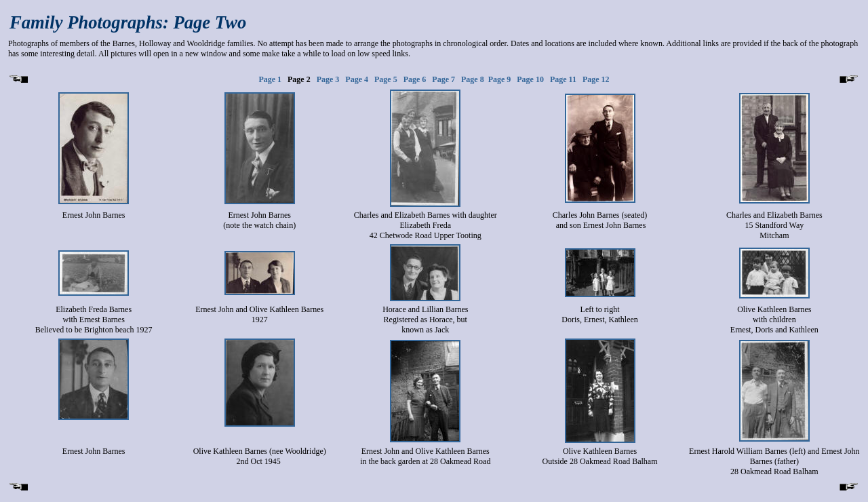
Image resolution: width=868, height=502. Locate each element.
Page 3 (331, 79)
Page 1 (270, 79)
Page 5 (386, 79)
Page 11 (563, 79)
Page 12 (596, 79)
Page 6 (415, 79)
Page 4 (357, 79)
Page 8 (473, 79)
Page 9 (500, 79)
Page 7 (443, 79)
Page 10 (530, 79)
